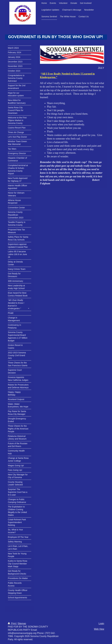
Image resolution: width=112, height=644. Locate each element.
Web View (99, 629)
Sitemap (22, 623)
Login (101, 623)
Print (12, 623)
